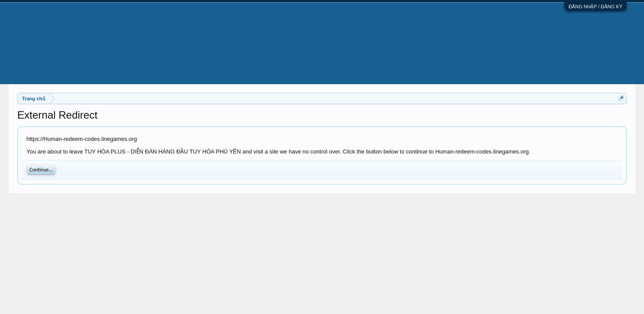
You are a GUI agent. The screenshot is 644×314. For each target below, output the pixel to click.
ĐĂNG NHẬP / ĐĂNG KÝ (596, 7)
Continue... (41, 170)
